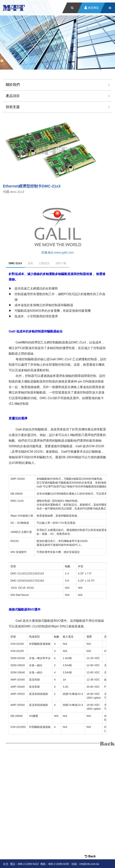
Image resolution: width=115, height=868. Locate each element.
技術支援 (13, 107)
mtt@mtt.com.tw (89, 864)
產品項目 (13, 96)
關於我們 (13, 85)
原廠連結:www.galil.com (58, 253)
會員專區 (93, 8)
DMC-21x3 (15, 263)
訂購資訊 (44, 263)
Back (90, 856)
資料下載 (61, 263)
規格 (30, 263)
